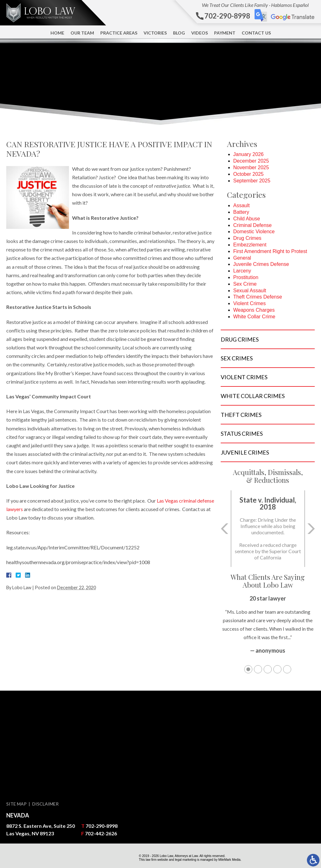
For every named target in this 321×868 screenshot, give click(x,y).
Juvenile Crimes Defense (261, 264)
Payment (225, 33)
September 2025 (252, 181)
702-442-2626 (101, 833)
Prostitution (246, 277)
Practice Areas (119, 33)
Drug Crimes (247, 238)
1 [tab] (248, 669)
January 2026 (248, 154)
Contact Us (256, 33)
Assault (241, 205)
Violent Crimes (250, 303)
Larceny (242, 271)
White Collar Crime (254, 317)
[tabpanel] (268, 628)
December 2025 (251, 161)
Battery (241, 212)
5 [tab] (287, 669)
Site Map (16, 804)
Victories (155, 33)
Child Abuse (247, 219)
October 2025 (248, 174)
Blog (179, 33)
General (242, 258)
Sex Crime (245, 284)
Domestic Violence (254, 232)
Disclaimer (45, 804)
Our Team (82, 33)
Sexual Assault (250, 291)
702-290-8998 (102, 826)
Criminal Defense (253, 225)
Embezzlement (250, 245)
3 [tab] (268, 669)
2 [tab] (258, 669)
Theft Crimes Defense (258, 297)
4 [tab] (277, 669)
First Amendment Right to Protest (270, 251)
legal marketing (186, 860)
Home (57, 33)
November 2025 (251, 167)
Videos (200, 33)
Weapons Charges (254, 310)
